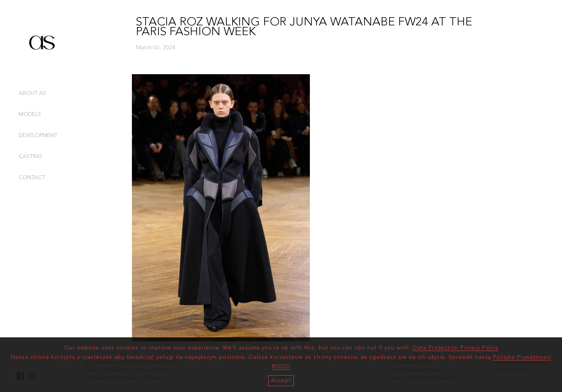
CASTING (30, 157)
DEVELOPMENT (38, 135)
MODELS (30, 114)
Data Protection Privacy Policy (455, 348)
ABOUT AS (32, 93)
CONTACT (32, 178)
